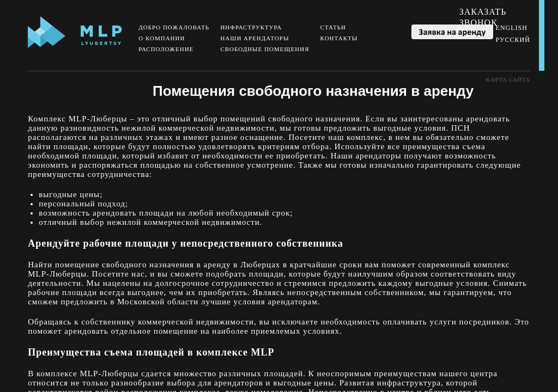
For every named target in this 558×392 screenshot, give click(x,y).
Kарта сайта (508, 79)
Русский (513, 40)
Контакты (339, 38)
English (512, 28)
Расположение (166, 49)
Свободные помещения (265, 49)
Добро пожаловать (174, 27)
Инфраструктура (251, 27)
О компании (162, 38)
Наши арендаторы (254, 38)
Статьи (333, 27)
